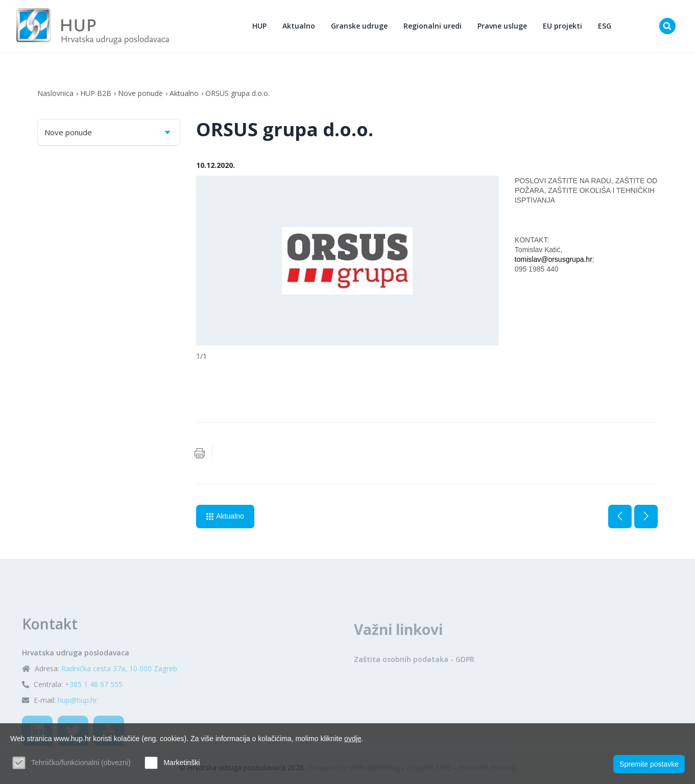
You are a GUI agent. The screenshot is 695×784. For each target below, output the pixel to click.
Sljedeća (646, 517)
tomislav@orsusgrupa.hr (554, 259)
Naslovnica (55, 93)
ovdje (353, 739)
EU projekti (562, 26)
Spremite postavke (649, 764)
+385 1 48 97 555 (94, 708)
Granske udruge (359, 26)
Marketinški (182, 763)
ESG (605, 26)
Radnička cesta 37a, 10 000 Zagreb (119, 692)
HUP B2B (96, 93)
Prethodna (620, 517)
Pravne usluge (502, 26)
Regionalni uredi (433, 26)
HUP (259, 26)
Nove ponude (140, 93)
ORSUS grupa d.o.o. (237, 93)
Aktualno (299, 26)
